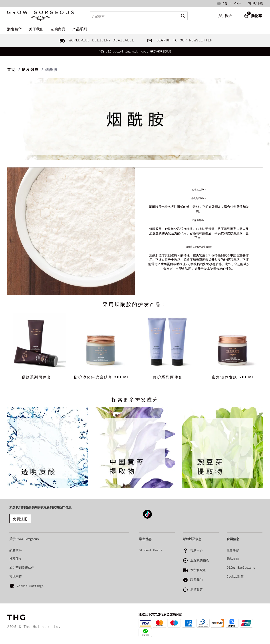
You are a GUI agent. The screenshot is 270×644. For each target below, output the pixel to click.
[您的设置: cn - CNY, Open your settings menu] (229, 4)
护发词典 (30, 70)
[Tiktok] (147, 518)
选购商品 (58, 29)
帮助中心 (197, 551)
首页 (11, 70)
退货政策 (197, 590)
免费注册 (20, 519)
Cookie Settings (26, 586)
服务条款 (233, 550)
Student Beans (151, 550)
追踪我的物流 (200, 560)
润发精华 (14, 29)
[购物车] (254, 16)
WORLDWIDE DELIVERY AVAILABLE (96, 40)
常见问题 (256, 3)
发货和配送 (198, 570)
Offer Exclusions (241, 568)
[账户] (226, 16)
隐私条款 (233, 559)
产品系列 (80, 29)
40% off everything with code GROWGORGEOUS (135, 51)
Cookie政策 (235, 576)
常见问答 (16, 576)
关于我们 (36, 29)
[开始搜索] (183, 16)
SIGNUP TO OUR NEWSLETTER (179, 40)
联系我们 (197, 580)
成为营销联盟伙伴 (22, 568)
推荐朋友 (16, 559)
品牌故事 (16, 550)
